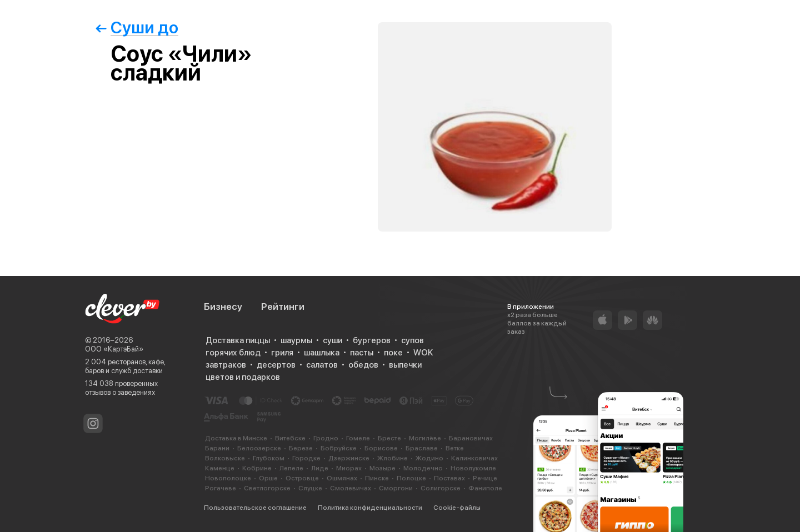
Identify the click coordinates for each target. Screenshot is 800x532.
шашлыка (322, 353)
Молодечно (423, 468)
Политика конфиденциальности (370, 508)
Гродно (326, 438)
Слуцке (310, 488)
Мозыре (382, 468)
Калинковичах (474, 458)
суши (332, 340)
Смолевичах (351, 488)
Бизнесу (223, 307)
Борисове (381, 448)
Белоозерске (259, 448)
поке (393, 353)
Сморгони (396, 488)
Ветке (455, 448)
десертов (276, 365)
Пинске (377, 478)
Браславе (422, 448)
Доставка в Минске (236, 438)
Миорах (349, 468)
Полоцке (411, 478)
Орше (268, 478)
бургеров (372, 340)
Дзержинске (349, 458)
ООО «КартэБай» (114, 349)
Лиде (320, 468)
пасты (362, 353)
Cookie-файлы (457, 508)
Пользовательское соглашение (255, 508)
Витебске (290, 438)
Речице (485, 478)
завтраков (226, 365)
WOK (423, 353)
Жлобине (392, 458)
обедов (363, 365)
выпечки (405, 365)
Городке (306, 458)
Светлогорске (267, 488)
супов (412, 340)
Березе (301, 448)
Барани (217, 448)
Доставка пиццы (238, 340)
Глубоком (269, 458)
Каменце (220, 468)
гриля (282, 353)
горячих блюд (233, 353)
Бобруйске (339, 448)
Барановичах (471, 438)
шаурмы (296, 340)
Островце (302, 478)
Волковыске (225, 458)
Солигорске (441, 488)
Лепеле (291, 468)
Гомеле (358, 438)
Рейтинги (283, 307)
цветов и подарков (243, 377)
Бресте (389, 438)
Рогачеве (221, 488)
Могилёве (425, 438)
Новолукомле (473, 468)
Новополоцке (228, 478)
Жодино (429, 458)
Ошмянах (342, 478)
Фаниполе (485, 488)
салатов (322, 365)
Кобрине (257, 468)
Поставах (449, 478)
